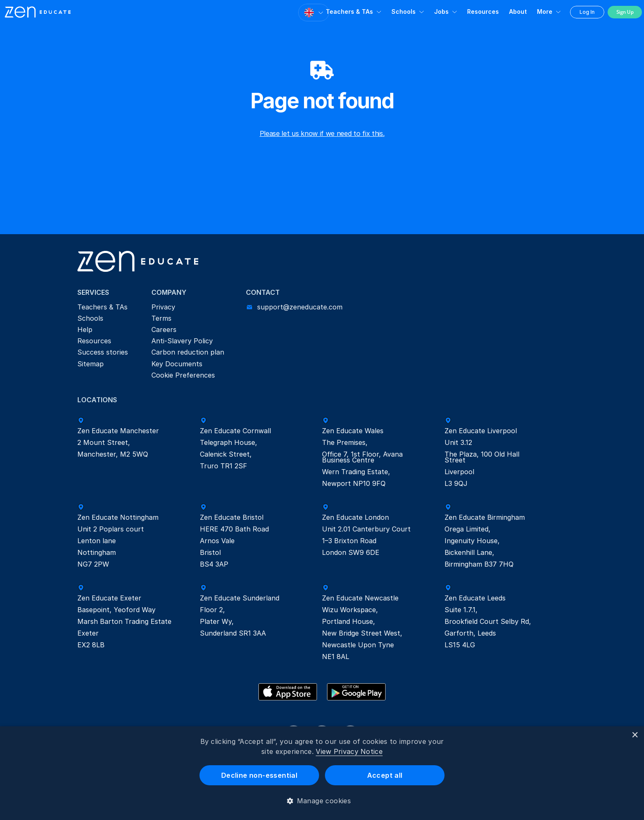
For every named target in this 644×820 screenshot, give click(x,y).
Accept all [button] (385, 775)
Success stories (103, 352)
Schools (404, 11)
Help (85, 330)
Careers (164, 330)
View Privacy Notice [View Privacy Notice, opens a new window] (349, 751)
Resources (483, 11)
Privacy (163, 307)
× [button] (635, 735)
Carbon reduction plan (188, 352)
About (518, 11)
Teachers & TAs (349, 11)
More (545, 11)
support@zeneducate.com (300, 307)
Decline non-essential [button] (259, 775)
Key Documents (177, 364)
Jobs (441, 11)
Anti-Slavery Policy (182, 341)
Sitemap (91, 364)
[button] (322, 801)
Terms (161, 318)
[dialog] (322, 773)
